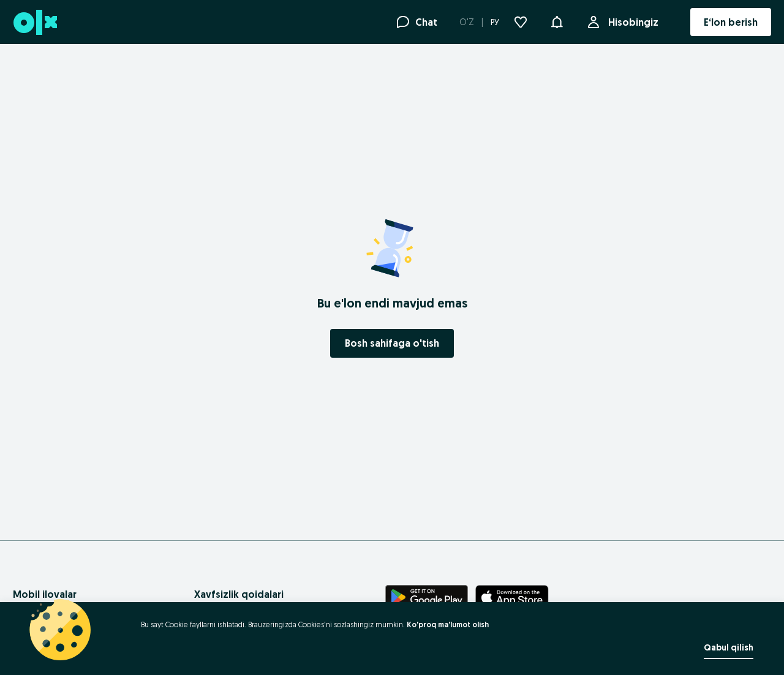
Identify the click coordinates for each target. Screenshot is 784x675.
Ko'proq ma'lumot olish (448, 624)
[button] (557, 21)
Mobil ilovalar (45, 594)
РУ (495, 22)
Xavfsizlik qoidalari (239, 594)
